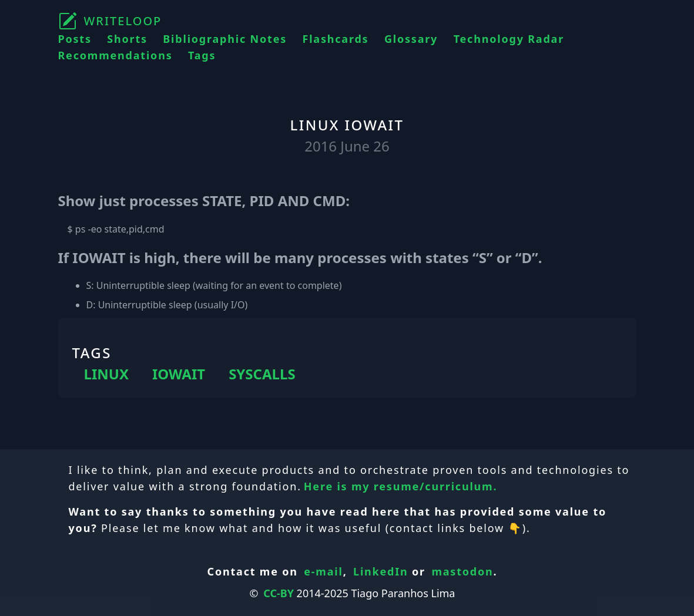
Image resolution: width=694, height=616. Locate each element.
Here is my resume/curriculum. (401, 486)
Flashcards (336, 39)
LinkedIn (381, 571)
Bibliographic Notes (225, 39)
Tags (202, 55)
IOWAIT (179, 374)
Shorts (127, 39)
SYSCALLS (262, 374)
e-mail (323, 571)
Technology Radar (509, 39)
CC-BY (279, 593)
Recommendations (115, 55)
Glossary (411, 39)
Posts (75, 39)
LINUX (107, 374)
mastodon (462, 571)
